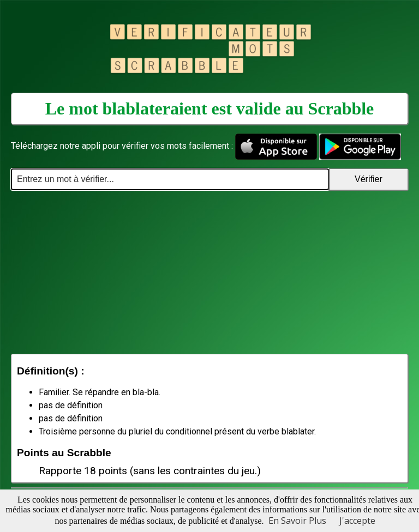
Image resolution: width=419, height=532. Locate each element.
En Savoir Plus (297, 521)
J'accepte (357, 521)
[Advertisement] (209, 272)
